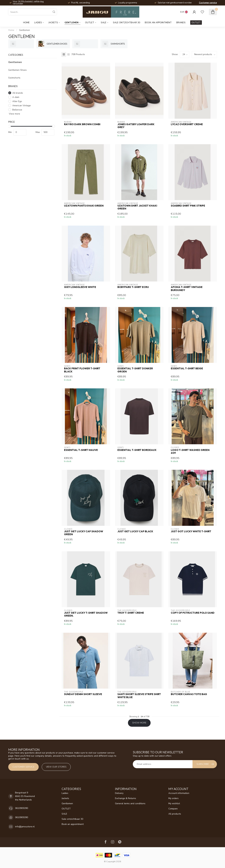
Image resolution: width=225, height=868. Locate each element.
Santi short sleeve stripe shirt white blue (139, 696)
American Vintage (22, 106)
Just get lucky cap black (135, 531)
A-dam (16, 97)
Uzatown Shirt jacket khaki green (137, 207)
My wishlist (174, 803)
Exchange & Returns (126, 798)
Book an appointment (158, 23)
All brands (18, 93)
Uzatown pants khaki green (84, 206)
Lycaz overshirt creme (187, 124)
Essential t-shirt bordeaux (137, 450)
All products (175, 814)
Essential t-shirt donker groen (135, 370)
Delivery (119, 793)
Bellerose (17, 110)
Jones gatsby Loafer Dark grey (136, 126)
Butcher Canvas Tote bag (189, 694)
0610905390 (22, 808)
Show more (139, 723)
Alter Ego (17, 101)
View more (14, 114)
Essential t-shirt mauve (81, 450)
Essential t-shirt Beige (187, 369)
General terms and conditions (130, 803)
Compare (173, 809)
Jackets (53, 23)
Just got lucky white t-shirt (191, 531)
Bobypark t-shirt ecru (133, 287)
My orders (173, 798)
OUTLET (90, 23)
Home (26, 23)
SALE (104, 23)
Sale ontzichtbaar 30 (126, 23)
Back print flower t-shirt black (82, 370)
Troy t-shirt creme (131, 613)
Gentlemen (71, 23)
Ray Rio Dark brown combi (82, 124)
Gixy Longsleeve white (80, 287)
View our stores (56, 767)
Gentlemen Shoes (17, 70)
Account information (179, 793)
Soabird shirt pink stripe (188, 206)
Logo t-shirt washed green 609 (190, 452)
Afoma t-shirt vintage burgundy (187, 289)
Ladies (38, 23)
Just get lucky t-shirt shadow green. (86, 614)
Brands (181, 23)
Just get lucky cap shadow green (84, 533)
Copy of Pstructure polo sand (193, 613)
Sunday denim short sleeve (83, 694)
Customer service (208, 3)
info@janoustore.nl (25, 827)
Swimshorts (14, 78)
